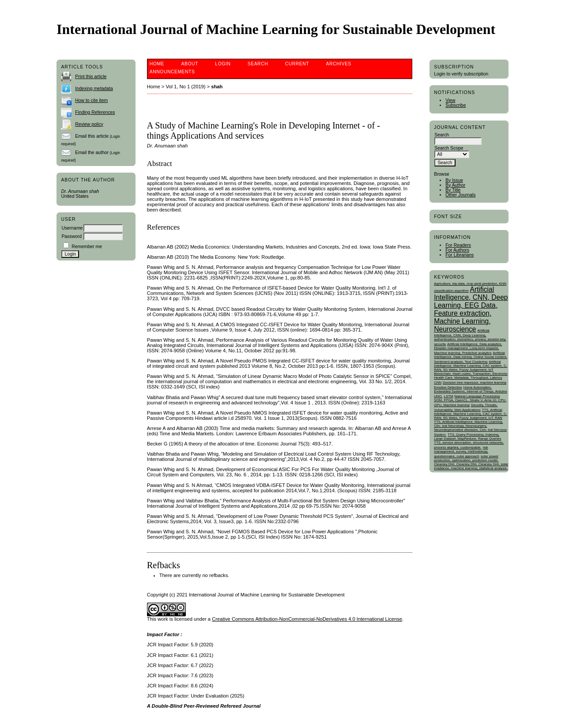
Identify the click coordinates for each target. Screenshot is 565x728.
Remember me (87, 247)
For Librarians (460, 255)
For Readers (458, 245)
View (450, 100)
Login (223, 64)
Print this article (91, 77)
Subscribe (456, 105)
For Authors (457, 250)
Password (72, 236)
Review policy (89, 124)
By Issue (454, 180)
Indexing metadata (94, 89)
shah (217, 87)
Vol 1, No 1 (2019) (185, 87)
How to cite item (91, 100)
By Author (455, 185)
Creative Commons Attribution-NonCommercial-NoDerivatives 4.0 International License (307, 619)
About (190, 64)
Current (297, 64)
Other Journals (460, 195)
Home (157, 64)
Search (258, 64)
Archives (339, 64)
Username (72, 228)
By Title (453, 190)
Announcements (172, 72)
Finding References (95, 112)
